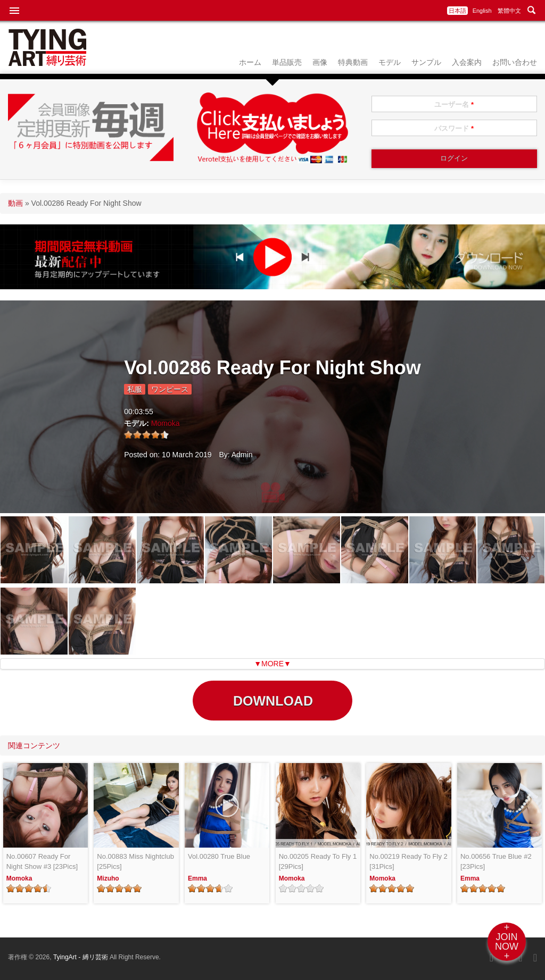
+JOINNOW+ (507, 942)
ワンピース (170, 389)
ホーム (250, 62)
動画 (15, 203)
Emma (197, 878)
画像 (320, 62)
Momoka (166, 423)
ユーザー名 (454, 104)
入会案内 (467, 62)
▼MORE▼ (272, 664)
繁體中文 (509, 11)
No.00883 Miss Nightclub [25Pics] (135, 862)
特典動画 (353, 62)
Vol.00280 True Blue (219, 856)
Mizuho (108, 878)
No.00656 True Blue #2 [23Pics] (496, 862)
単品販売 (287, 62)
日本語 (457, 11)
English (482, 11)
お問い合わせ (515, 62)
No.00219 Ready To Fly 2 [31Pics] (408, 862)
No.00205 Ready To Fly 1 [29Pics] (318, 862)
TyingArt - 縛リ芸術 (81, 957)
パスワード (454, 128)
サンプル (426, 62)
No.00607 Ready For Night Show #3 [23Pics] (42, 862)
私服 (135, 389)
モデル (390, 62)
